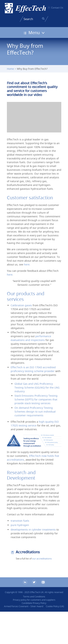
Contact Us (57, 8)
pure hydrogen (20, 525)
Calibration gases (21, 305)
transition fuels (20, 521)
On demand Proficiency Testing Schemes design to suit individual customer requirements (35, 412)
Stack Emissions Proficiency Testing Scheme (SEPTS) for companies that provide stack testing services (36, 399)
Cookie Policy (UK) (55, 606)
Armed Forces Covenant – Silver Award (24, 606)
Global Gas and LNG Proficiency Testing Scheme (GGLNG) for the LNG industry (37, 388)
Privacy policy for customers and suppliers (34, 600)
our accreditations (42, 559)
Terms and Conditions (34, 597)
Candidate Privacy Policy (34, 603)
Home (10, 69)
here (27, 264)
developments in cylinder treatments (33, 530)
